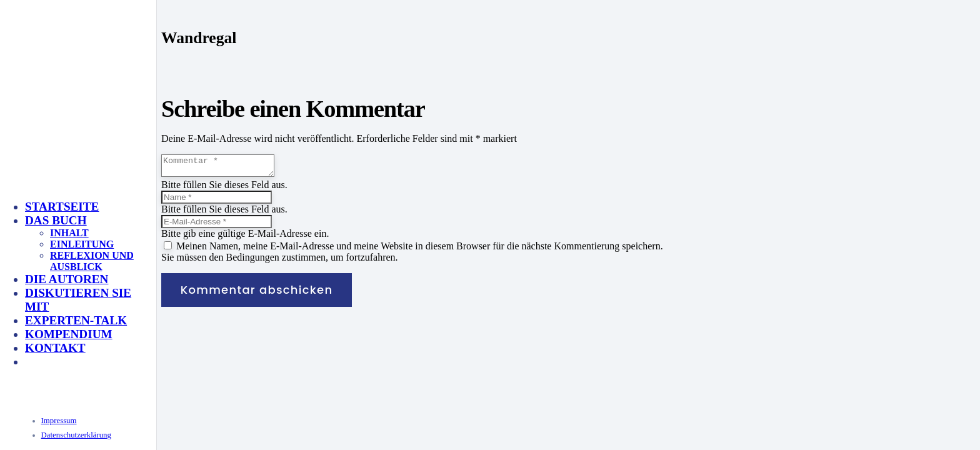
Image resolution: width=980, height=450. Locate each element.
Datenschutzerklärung (76, 435)
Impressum (59, 421)
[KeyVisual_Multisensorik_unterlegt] (159, 314)
